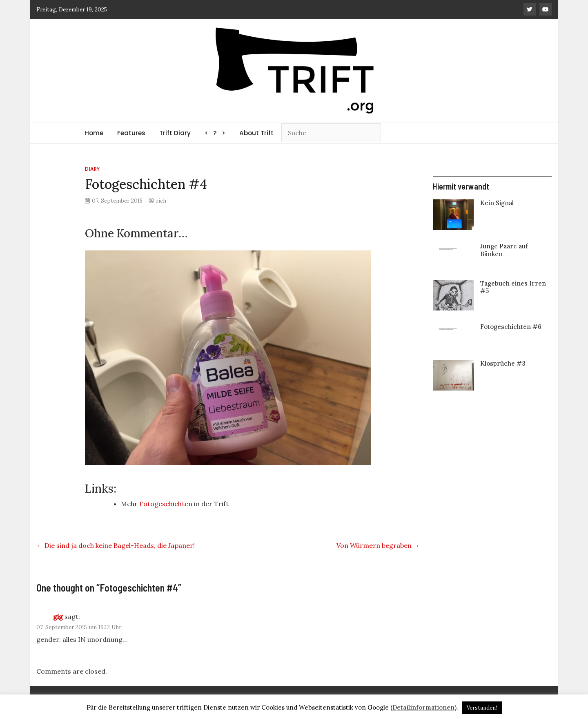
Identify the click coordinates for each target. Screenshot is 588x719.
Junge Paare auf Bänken (504, 250)
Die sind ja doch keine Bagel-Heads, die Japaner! (116, 545)
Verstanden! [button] (482, 708)
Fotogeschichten (166, 504)
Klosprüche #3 (503, 363)
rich (161, 201)
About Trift (256, 133)
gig (58, 616)
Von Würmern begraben (378, 545)
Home (94, 133)
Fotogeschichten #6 (511, 327)
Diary (92, 169)
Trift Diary (175, 133)
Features (131, 133)
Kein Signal (497, 203)
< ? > (215, 133)
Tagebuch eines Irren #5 (513, 287)
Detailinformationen (423, 707)
